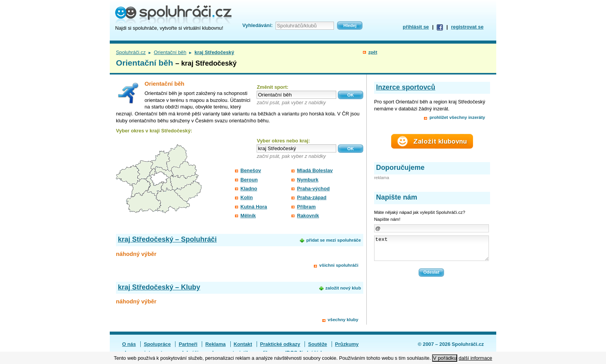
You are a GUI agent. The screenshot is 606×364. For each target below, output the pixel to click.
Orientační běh (170, 52)
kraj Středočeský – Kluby (159, 287)
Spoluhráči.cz (131, 52)
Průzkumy (347, 344)
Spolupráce (157, 344)
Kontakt (243, 344)
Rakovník (308, 216)
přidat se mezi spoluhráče (333, 240)
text (432, 251)
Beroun (249, 180)
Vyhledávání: (257, 25)
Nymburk (307, 180)
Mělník (248, 216)
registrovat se (467, 27)
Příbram (306, 207)
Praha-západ (312, 197)
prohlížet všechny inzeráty (457, 117)
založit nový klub (343, 288)
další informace (476, 358)
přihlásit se (416, 27)
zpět (373, 52)
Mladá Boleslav (315, 170)
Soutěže (317, 344)
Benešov (251, 170)
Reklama (215, 344)
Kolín (247, 197)
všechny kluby (343, 320)
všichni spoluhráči (339, 265)
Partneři (188, 344)
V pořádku (445, 358)
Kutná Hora (254, 207)
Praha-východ (313, 189)
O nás (129, 344)
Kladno (249, 189)
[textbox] (296, 95)
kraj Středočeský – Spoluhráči (167, 239)
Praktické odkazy (280, 344)
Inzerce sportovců (406, 87)
